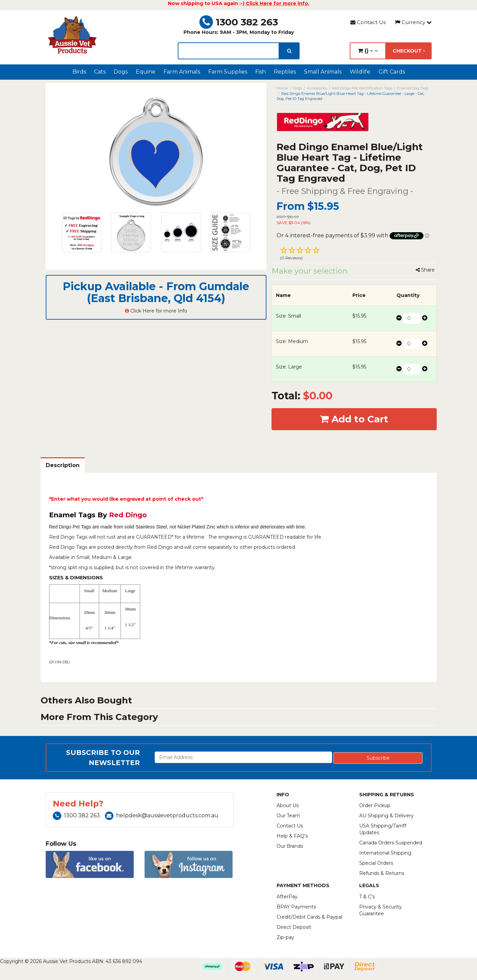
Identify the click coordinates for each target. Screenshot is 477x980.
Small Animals (323, 72)
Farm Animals (182, 72)
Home (282, 88)
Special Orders (376, 863)
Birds (79, 72)
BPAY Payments (296, 907)
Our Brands (290, 846)
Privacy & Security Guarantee (381, 910)
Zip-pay (285, 937)
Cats (100, 72)
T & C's (367, 897)
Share (425, 270)
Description (63, 465)
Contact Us (368, 22)
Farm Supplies (228, 72)
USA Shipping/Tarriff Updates (383, 829)
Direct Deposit (294, 927)
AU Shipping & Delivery (386, 816)
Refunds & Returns (382, 873)
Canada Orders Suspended (391, 843)
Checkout (409, 51)
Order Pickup (375, 805)
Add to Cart (354, 419)
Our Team (288, 816)
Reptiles (285, 72)
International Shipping (385, 853)
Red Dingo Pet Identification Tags (362, 88)
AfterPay (287, 897)
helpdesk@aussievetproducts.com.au (162, 815)
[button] (354, 254)
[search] (289, 51)
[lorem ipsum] (229, 51)
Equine (146, 72)
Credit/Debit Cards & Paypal (309, 917)
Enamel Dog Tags (413, 88)
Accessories (317, 88)
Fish (261, 72)
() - (368, 51)
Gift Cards (392, 72)
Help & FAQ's (292, 836)
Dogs (121, 72)
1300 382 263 (239, 22)
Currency (413, 22)
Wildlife (360, 72)
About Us (288, 805)
